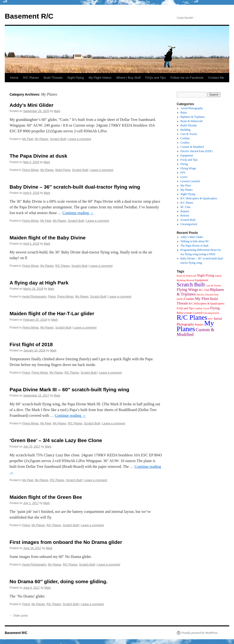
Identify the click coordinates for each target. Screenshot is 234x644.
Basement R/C (29, 16)
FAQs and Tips (156, 78)
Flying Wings (30, 170)
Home (14, 78)
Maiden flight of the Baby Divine (48, 238)
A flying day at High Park (39, 283)
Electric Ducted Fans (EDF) (197, 151)
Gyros (184, 177)
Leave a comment (80, 139)
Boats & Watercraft (192, 121)
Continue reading (78, 213)
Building (186, 130)
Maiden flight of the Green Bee (46, 497)
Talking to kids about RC (195, 241)
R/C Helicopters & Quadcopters (199, 198)
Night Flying (76, 78)
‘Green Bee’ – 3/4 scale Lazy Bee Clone (56, 440)
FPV (183, 173)
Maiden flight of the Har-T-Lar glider (52, 313)
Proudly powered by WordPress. (200, 633)
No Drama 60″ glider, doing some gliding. (58, 581)
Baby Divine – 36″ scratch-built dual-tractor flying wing (75, 187)
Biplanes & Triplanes (193, 117)
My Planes (42, 139)
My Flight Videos (100, 78)
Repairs (185, 211)
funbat (218, 276)
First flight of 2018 (31, 344)
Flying (52, 297)
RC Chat (186, 207)
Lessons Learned (190, 181)
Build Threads (53, 78)
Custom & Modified (192, 147)
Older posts (19, 616)
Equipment (187, 155)
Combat (185, 138)
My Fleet (28, 139)
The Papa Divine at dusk (38, 156)
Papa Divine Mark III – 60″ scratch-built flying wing (69, 389)
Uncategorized (189, 224)
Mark (57, 111)
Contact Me (216, 78)
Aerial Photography (34, 297)
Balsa (184, 113)
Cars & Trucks (189, 134)
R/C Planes (31, 78)
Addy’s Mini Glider (32, 105)
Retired (185, 216)
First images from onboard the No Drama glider (66, 542)
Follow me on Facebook (187, 78)
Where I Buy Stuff (128, 78)
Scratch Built (58, 139)
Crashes (185, 143)
